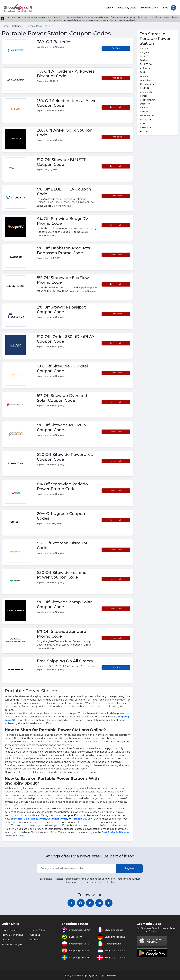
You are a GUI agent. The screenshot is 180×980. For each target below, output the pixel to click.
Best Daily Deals (127, 7)
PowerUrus (145, 111)
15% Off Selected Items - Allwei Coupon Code (67, 103)
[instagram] (110, 903)
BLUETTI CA (146, 64)
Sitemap (35, 940)
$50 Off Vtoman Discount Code (62, 545)
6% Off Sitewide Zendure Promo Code (62, 633)
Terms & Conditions (13, 935)
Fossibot (144, 131)
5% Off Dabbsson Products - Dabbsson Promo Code (65, 250)
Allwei (143, 123)
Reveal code (116, 77)
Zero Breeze (146, 92)
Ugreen (144, 95)
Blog (166, 7)
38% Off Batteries (54, 41)
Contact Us (8, 940)
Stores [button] (108, 7)
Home (5, 25)
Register (130, 868)
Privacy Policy (38, 930)
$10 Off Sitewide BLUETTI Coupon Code (62, 162)
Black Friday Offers (35, 818)
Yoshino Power (147, 115)
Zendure (144, 76)
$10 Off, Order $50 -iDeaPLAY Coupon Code (66, 338)
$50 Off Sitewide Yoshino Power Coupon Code (62, 574)
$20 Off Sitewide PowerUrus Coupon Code (65, 456)
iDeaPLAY (145, 48)
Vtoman (144, 107)
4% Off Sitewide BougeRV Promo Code (63, 221)
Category (17, 25)
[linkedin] (90, 903)
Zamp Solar (146, 80)
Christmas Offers (57, 818)
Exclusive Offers (149, 7)
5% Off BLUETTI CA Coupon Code (64, 191)
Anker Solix (146, 127)
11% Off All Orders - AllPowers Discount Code (66, 73)
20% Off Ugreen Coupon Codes (61, 515)
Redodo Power (147, 99)
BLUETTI (144, 56)
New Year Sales (14, 818)
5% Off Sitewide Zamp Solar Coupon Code (64, 604)
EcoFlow (144, 60)
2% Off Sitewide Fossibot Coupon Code (61, 309)
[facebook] (80, 903)
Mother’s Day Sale (82, 818)
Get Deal (116, 48)
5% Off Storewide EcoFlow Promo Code (63, 279)
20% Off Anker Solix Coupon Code (65, 132)
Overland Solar (147, 84)
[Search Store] (173, 7)
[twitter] (70, 903)
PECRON (144, 88)
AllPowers (145, 68)
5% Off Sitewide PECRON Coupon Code (62, 427)
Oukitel (144, 72)
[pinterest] (100, 903)
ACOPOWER (146, 119)
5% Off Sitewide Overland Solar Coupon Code (62, 397)
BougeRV (145, 52)
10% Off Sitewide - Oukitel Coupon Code (63, 368)
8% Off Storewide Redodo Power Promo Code (62, 486)
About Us (35, 935)
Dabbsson (145, 103)
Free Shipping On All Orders (65, 660)
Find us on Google (12, 945)
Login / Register (11, 930)
